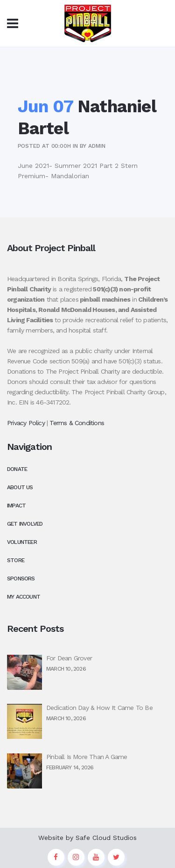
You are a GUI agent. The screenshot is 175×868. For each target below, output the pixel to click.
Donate (17, 469)
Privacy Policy (26, 423)
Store (16, 560)
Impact (16, 506)
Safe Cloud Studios (106, 838)
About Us (20, 487)
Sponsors (21, 579)
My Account (24, 597)
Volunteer (22, 542)
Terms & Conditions (77, 423)
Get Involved (25, 524)
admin (97, 146)
